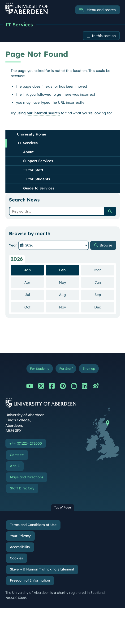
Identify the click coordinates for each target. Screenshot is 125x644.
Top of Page (63, 507)
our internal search (43, 113)
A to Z (15, 466)
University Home (32, 134)
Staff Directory (22, 488)
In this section (104, 36)
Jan (27, 270)
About (28, 152)
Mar (104, 270)
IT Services (19, 25)
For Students (40, 368)
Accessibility (20, 547)
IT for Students (37, 179)
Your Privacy (20, 536)
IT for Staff (33, 170)
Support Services (38, 161)
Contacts (17, 455)
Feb (62, 270)
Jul (34, 295)
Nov (69, 307)
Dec (104, 307)
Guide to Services (39, 188)
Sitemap (89, 368)
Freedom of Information (30, 580)
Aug (69, 295)
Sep (104, 295)
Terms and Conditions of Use (33, 525)
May (69, 282)
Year (13, 245)
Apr (34, 282)
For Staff (66, 368)
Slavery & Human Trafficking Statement (42, 569)
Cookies (16, 558)
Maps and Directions (27, 477)
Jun (104, 282)
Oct (34, 307)
